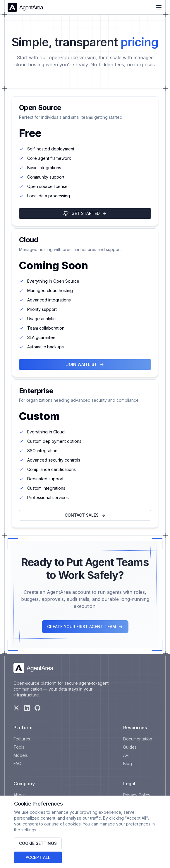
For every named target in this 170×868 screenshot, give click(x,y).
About (19, 795)
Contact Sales (85, 515)
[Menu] (159, 7)
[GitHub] (37, 708)
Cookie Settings (38, 843)
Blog (128, 763)
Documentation (138, 739)
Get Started (85, 213)
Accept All (38, 857)
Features (22, 739)
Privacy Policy (137, 795)
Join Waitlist (85, 364)
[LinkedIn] (27, 708)
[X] (16, 708)
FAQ (17, 763)
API (126, 755)
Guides (130, 747)
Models (21, 755)
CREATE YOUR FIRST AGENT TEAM (85, 627)
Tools (19, 747)
